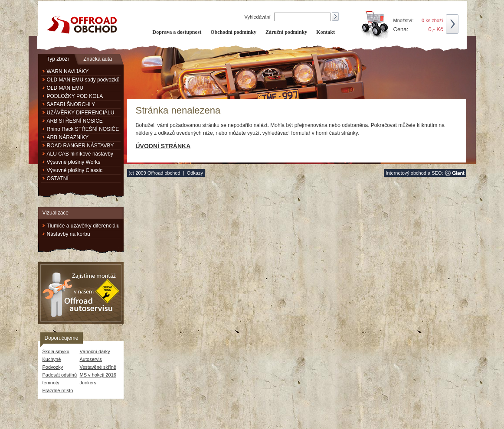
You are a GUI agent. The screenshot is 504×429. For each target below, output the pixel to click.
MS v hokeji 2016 (98, 375)
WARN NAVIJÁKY (68, 71)
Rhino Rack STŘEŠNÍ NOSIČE (83, 129)
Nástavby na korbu (69, 234)
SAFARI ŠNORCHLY (71, 104)
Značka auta (98, 59)
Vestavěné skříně (98, 367)
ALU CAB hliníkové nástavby (80, 154)
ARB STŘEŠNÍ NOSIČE (75, 121)
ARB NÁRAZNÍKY (68, 137)
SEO (437, 173)
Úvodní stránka (163, 146)
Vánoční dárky (95, 351)
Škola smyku (56, 351)
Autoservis (91, 359)
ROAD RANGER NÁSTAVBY (80, 146)
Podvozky (53, 367)
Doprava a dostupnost (177, 32)
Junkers (88, 383)
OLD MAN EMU (65, 88)
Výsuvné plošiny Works (74, 162)
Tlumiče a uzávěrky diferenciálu (83, 226)
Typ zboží (58, 59)
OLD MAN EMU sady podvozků (83, 80)
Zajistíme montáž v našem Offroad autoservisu (81, 293)
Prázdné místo (58, 390)
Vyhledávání (258, 17)
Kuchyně (52, 359)
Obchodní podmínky (233, 32)
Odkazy (195, 173)
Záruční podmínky (286, 32)
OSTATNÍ (58, 179)
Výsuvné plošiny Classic (75, 170)
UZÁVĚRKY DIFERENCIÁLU (81, 113)
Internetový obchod (406, 173)
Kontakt (326, 32)
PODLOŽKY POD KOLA (75, 96)
